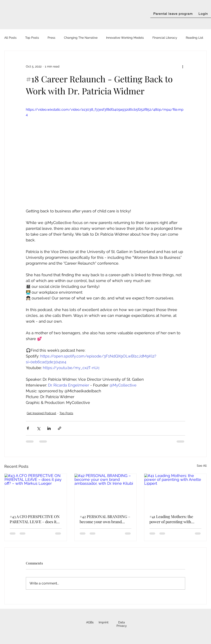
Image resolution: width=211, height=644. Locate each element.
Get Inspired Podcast (41, 413)
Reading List (195, 38)
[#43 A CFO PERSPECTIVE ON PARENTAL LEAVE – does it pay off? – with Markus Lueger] (36, 491)
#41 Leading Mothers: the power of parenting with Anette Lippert (171, 519)
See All (202, 466)
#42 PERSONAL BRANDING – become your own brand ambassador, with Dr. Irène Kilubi (105, 519)
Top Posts (32, 38)
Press (51, 38)
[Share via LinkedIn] (49, 428)
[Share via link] (60, 428)
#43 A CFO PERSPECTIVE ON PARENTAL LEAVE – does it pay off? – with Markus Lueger (35, 519)
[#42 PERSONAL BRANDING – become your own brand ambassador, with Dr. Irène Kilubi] (106, 491)
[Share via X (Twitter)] (38, 428)
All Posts (10, 38)
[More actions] (183, 66)
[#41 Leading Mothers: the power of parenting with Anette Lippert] (175, 491)
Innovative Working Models (125, 38)
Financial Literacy (165, 38)
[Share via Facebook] (28, 428)
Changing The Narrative (81, 38)
